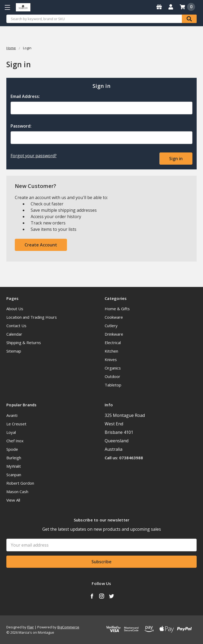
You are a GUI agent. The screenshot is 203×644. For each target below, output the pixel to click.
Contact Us (16, 325)
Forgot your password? (34, 156)
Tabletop (113, 385)
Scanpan (14, 474)
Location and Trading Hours (32, 317)
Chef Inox (15, 440)
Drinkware (114, 334)
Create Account (41, 244)
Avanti (12, 415)
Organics (113, 368)
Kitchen (111, 351)
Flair (31, 627)
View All (13, 499)
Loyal (11, 432)
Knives (111, 359)
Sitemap (14, 351)
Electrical (113, 342)
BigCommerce (68, 627)
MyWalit (14, 466)
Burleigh (14, 457)
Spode (12, 449)
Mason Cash (17, 491)
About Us (15, 308)
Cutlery (111, 325)
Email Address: (25, 96)
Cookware (114, 317)
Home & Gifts (117, 308)
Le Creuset (16, 423)
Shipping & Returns (24, 342)
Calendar (14, 334)
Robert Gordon (20, 483)
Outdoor (112, 376)
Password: (21, 126)
